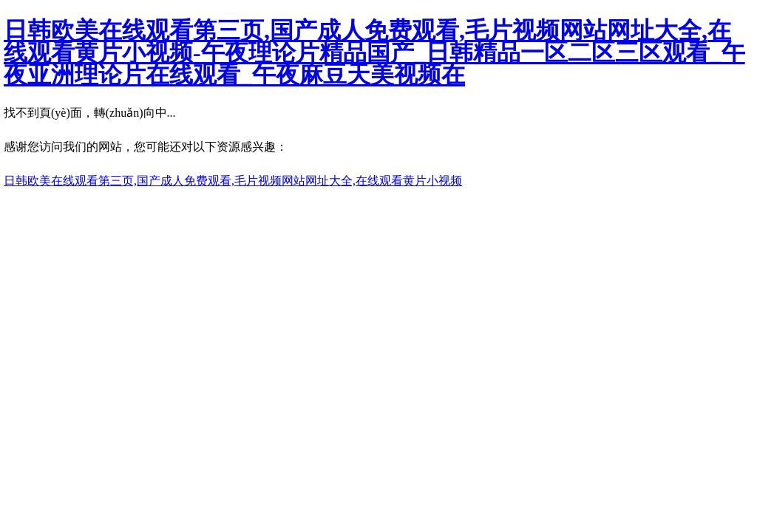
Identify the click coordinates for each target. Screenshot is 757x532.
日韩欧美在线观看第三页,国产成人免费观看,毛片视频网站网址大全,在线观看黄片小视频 (233, 181)
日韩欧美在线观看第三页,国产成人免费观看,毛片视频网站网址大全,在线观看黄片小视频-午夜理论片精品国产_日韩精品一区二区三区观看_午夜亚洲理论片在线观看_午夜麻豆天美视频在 (374, 52)
